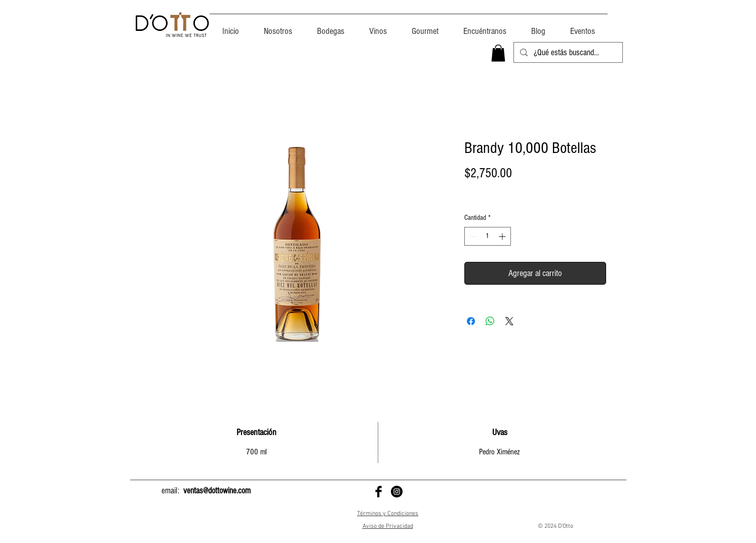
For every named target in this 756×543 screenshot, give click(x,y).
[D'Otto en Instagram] (397, 492)
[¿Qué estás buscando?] (567, 53)
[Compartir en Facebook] (471, 321)
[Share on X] (509, 321)
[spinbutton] (488, 236)
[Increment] (503, 236)
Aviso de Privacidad (388, 526)
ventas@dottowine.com (217, 491)
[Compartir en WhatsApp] (490, 321)
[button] (498, 53)
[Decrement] (472, 236)
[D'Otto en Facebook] (379, 492)
